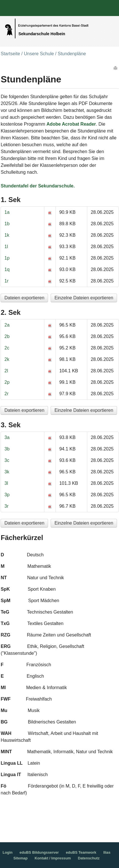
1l (6, 247)
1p (7, 258)
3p (7, 495)
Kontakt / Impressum (53, 858)
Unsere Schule (39, 54)
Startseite (10, 54)
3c (7, 460)
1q (7, 269)
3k (7, 472)
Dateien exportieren (24, 298)
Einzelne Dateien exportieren (84, 298)
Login (8, 852)
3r (6, 506)
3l (6, 483)
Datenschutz (89, 858)
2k (7, 359)
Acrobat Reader (79, 124)
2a (7, 325)
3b (7, 449)
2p (7, 382)
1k (7, 235)
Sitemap (21, 858)
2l (6, 371)
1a (7, 212)
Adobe (54, 124)
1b (7, 224)
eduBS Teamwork (81, 852)
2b (7, 336)
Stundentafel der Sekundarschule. (38, 186)
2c (7, 348)
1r (6, 281)
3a (7, 437)
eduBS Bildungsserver (39, 852)
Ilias (107, 852)
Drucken (116, 68)
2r (6, 394)
